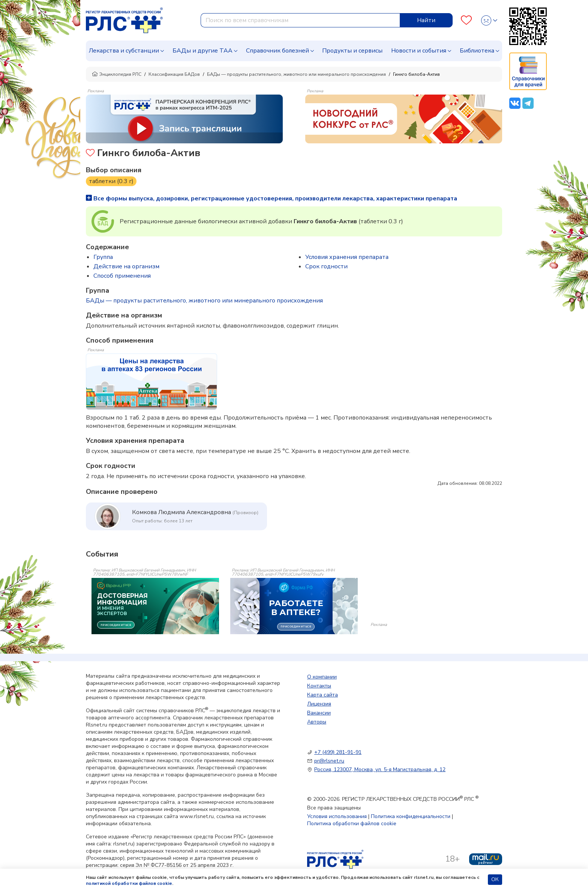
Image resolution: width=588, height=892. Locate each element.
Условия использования (337, 816)
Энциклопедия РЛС (117, 74)
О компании (322, 677)
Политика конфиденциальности (411, 816)
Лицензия (319, 704)
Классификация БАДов (174, 74)
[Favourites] (466, 20)
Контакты (319, 686)
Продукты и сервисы (352, 51)
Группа (103, 257)
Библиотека (477, 51)
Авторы (317, 722)
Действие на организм (126, 266)
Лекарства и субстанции (124, 51)
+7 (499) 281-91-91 (338, 752)
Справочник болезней (277, 51)
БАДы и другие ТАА (202, 51)
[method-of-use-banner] (184, 119)
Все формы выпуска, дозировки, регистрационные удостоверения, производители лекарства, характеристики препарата (271, 199)
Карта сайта (322, 695)
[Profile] (489, 20)
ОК (495, 879)
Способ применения (122, 276)
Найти (426, 20)
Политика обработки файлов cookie (352, 824)
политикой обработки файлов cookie (129, 883)
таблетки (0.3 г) (111, 181)
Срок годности (326, 266)
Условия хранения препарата (347, 257)
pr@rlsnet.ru (329, 761)
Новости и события (419, 51)
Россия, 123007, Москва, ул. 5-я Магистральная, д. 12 (380, 769)
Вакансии (319, 713)
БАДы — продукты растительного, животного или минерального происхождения (296, 74)
